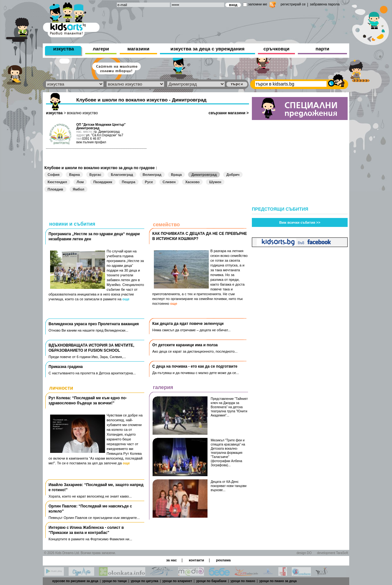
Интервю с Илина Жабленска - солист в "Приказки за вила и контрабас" (86, 530)
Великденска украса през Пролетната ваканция (94, 324)
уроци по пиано (243, 581)
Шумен (215, 182)
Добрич (233, 175)
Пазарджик (103, 182)
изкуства (63, 49)
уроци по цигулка (144, 581)
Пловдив (55, 189)
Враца (177, 175)
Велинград (152, 175)
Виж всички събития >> (300, 222)
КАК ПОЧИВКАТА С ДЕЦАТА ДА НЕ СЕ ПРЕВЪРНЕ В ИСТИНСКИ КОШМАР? (200, 236)
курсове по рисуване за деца (75, 581)
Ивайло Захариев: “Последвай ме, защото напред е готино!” (96, 487)
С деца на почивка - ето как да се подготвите (195, 366)
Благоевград (122, 175)
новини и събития (72, 224)
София (53, 175)
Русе (149, 182)
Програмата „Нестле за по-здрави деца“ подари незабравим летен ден (94, 236)
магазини (138, 49)
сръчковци (276, 49)
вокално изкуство (83, 113)
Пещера (129, 182)
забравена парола (324, 4)
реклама (223, 560)
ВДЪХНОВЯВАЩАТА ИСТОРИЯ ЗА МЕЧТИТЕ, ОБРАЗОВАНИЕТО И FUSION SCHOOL (91, 348)
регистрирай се (293, 4)
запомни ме (258, 4)
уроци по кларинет (177, 581)
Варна (74, 175)
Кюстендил (57, 182)
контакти (196, 560)
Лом (80, 182)
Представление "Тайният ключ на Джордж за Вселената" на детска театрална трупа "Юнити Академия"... (229, 407)
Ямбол (79, 189)
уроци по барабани (211, 581)
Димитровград (204, 175)
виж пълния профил (91, 142)
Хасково (192, 182)
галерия (163, 387)
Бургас (95, 175)
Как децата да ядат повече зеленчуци (188, 324)
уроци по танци (114, 581)
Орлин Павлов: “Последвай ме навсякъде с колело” (90, 509)
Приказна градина (66, 367)
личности (61, 388)
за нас (171, 560)
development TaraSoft (332, 553)
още (126, 299)
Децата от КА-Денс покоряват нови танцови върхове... (229, 486)
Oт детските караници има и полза (185, 345)
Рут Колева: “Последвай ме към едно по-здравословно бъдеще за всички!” (88, 401)
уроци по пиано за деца (278, 581)
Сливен (169, 182)
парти (323, 49)
